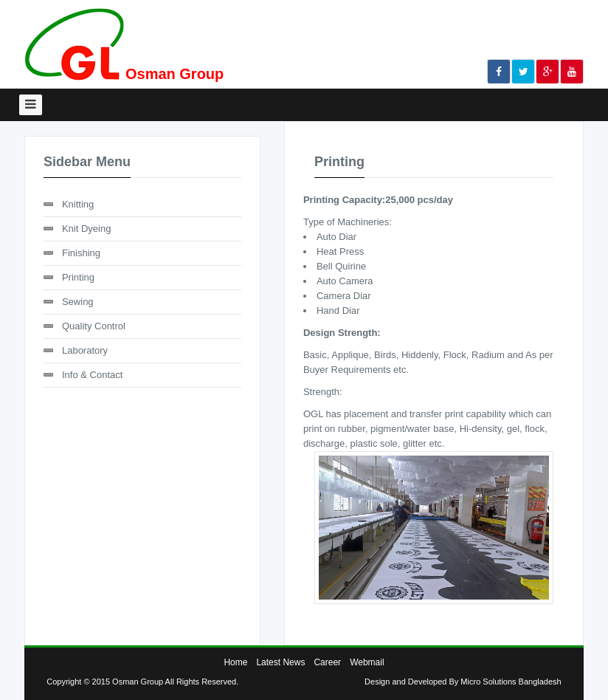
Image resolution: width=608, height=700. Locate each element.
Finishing (81, 253)
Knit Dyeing (86, 229)
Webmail (367, 662)
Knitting (78, 204)
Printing (78, 277)
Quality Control (94, 326)
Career (327, 662)
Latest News (280, 662)
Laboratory (85, 350)
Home (235, 662)
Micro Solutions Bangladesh (511, 682)
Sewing (78, 302)
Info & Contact (92, 375)
